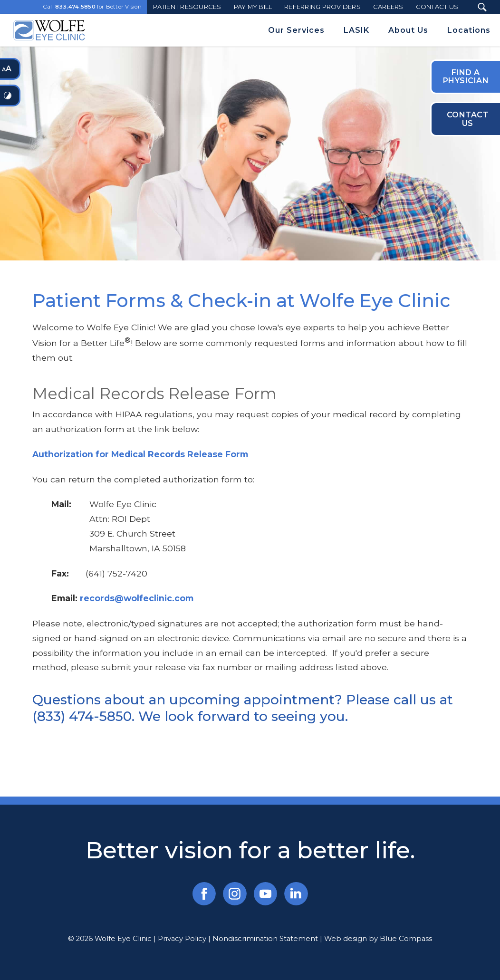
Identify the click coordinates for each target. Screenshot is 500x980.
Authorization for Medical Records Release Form (140, 454)
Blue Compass (406, 939)
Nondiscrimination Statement (265, 939)
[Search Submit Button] (482, 7)
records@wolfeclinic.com (137, 598)
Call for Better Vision (92, 7)
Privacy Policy (182, 939)
